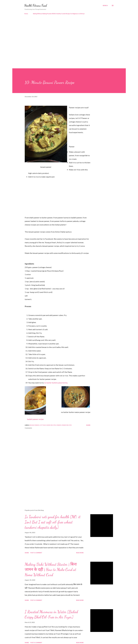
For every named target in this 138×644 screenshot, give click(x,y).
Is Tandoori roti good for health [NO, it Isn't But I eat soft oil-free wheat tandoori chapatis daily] (53, 522)
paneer (59, 425)
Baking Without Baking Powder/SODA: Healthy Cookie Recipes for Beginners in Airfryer (59, 14)
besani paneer (34, 425)
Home (26, 14)
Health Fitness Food (36, 5)
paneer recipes (67, 425)
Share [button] (88, 425)
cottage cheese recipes (48, 425)
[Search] (105, 6)
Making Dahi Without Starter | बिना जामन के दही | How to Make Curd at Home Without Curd (51, 569)
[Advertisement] (65, 31)
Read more (80, 553)
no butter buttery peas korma (56, 383)
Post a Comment (36, 553)
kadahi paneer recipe (35, 419)
